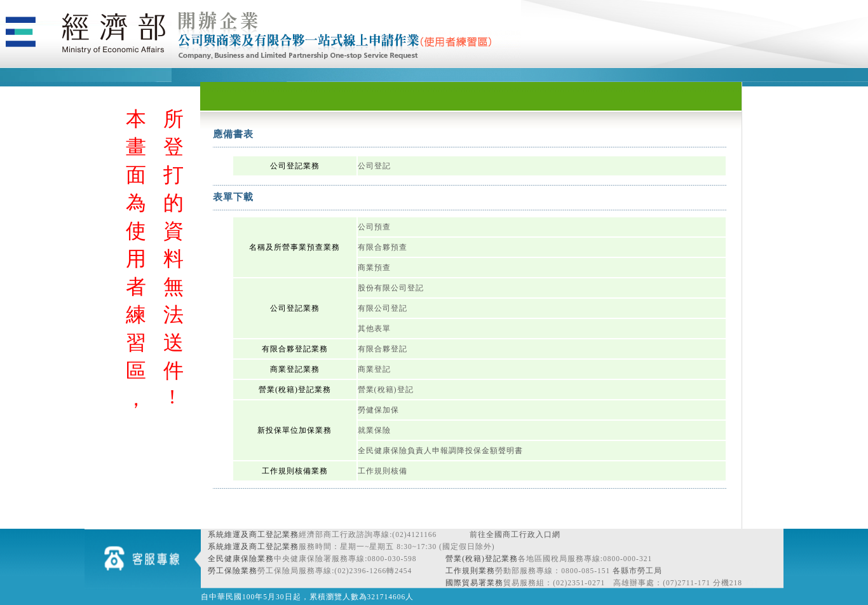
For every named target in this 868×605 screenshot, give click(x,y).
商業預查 (374, 268)
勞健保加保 (378, 410)
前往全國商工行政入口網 (515, 534)
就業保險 (374, 430)
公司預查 (374, 227)
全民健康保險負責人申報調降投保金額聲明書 (440, 451)
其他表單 (374, 329)
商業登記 (374, 369)
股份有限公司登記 (391, 288)
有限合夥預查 (383, 247)
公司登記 (374, 166)
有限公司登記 (383, 308)
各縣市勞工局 (637, 571)
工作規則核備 (383, 471)
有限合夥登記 (383, 349)
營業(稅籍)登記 (386, 390)
